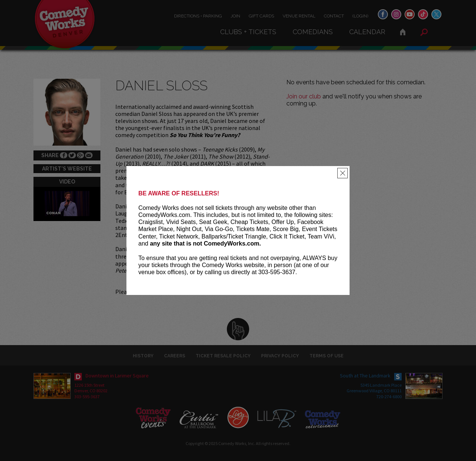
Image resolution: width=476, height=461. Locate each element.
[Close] (342, 173)
